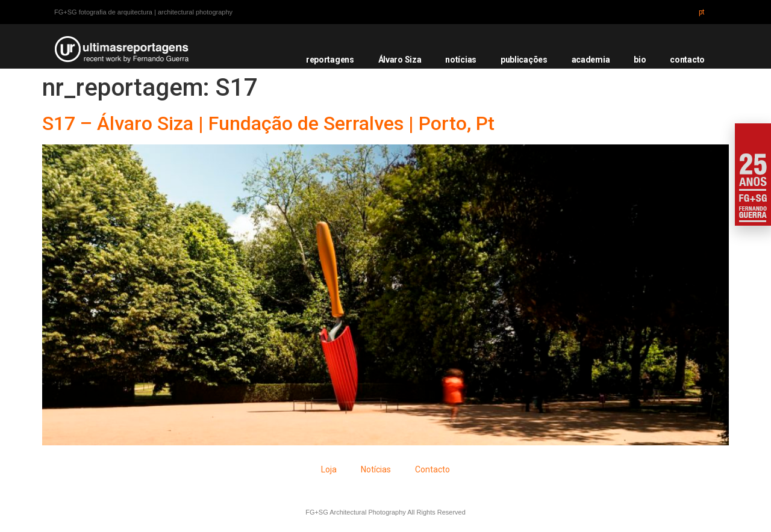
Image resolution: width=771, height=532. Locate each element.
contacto (687, 60)
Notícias (376, 469)
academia (591, 60)
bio (640, 60)
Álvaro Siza (400, 60)
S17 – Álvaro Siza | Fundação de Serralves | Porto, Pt (268, 123)
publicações (524, 60)
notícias (461, 60)
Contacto (432, 469)
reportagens (330, 60)
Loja (329, 469)
